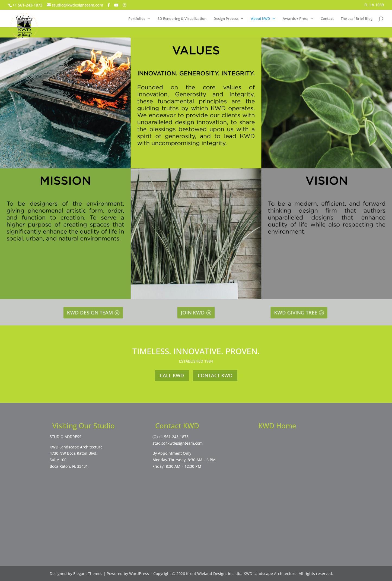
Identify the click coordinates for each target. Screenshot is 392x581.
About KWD (261, 19)
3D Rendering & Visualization (182, 19)
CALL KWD (172, 375)
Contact (327, 19)
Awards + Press (295, 19)
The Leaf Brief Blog (357, 19)
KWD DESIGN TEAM (91, 313)
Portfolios (137, 19)
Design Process (226, 19)
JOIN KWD (194, 313)
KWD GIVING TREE (297, 313)
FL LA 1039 (374, 5)
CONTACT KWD (215, 375)
